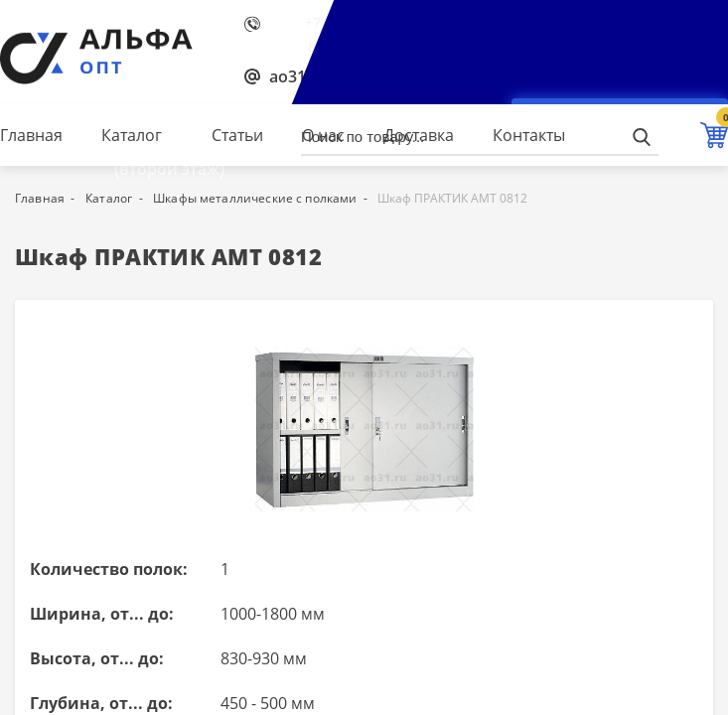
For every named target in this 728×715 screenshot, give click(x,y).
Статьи (237, 135)
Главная (31, 135)
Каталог (132, 135)
